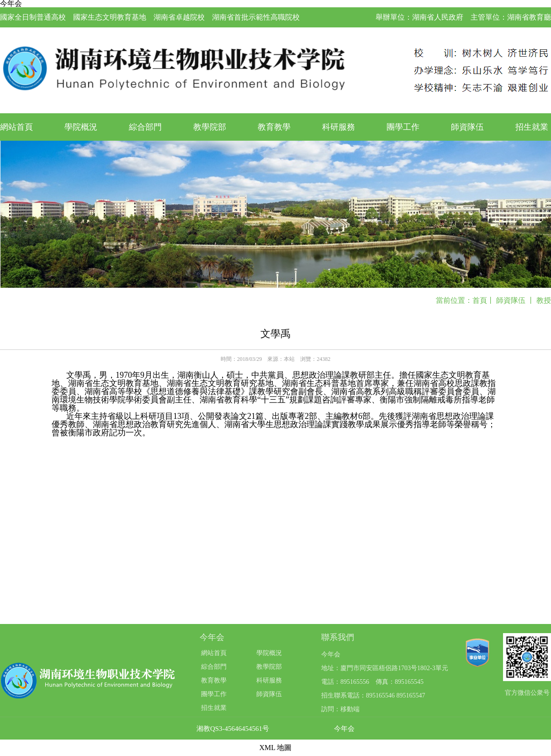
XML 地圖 (276, 748)
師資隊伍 (467, 127)
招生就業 (532, 127)
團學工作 (403, 127)
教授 (544, 300)
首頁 (480, 300)
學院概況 (81, 127)
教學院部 (210, 127)
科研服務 (339, 127)
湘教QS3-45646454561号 (233, 729)
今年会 (344, 729)
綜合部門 (145, 127)
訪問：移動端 (340, 709)
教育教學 (274, 127)
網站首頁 (16, 127)
